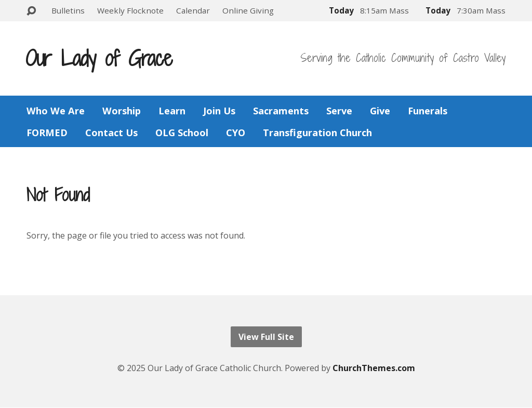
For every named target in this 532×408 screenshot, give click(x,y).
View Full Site (266, 337)
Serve (339, 111)
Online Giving (248, 10)
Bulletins (68, 10)
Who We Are (56, 111)
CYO (236, 133)
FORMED (47, 133)
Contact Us (111, 133)
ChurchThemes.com (374, 368)
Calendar (193, 10)
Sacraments (281, 111)
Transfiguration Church (317, 133)
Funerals (428, 111)
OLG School (182, 133)
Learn (172, 111)
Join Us (219, 111)
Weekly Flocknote (130, 10)
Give (380, 111)
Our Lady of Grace (99, 58)
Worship (122, 111)
